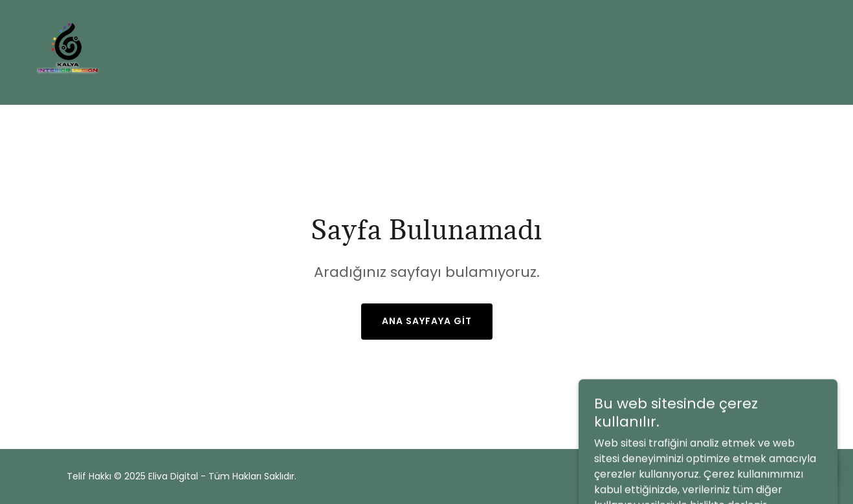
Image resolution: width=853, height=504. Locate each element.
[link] (68, 51)
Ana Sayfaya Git (427, 321)
